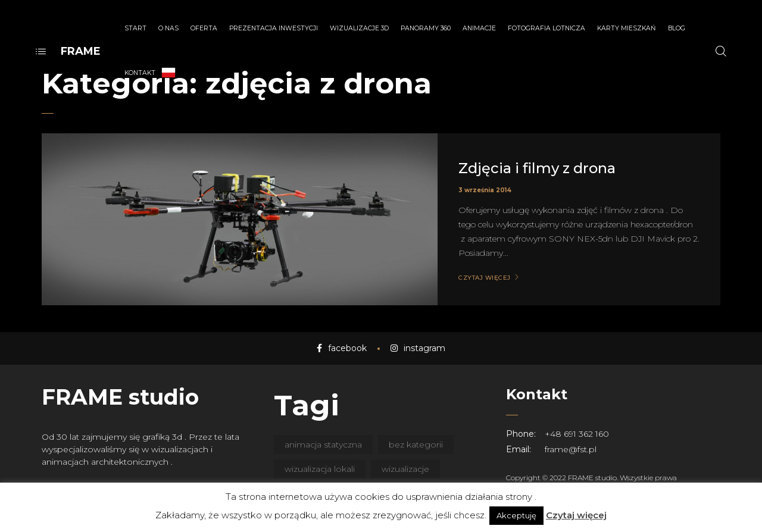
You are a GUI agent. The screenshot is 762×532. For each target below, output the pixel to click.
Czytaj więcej (576, 515)
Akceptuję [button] (516, 515)
